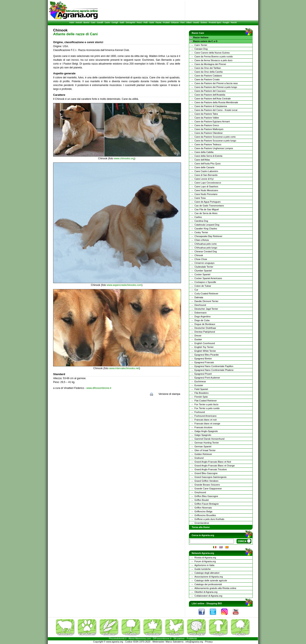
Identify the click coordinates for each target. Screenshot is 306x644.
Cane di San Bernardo (206, 175)
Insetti (196, 23)
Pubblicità (192, 638)
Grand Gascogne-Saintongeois (210, 477)
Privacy (209, 642)
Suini (152, 23)
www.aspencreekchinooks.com (124, 285)
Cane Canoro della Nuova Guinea (212, 53)
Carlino (198, 217)
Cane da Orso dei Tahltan (208, 68)
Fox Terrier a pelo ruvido (207, 408)
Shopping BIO (214, 603)
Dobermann (200, 313)
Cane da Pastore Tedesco (208, 144)
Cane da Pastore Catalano (208, 76)
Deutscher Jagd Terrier (206, 309)
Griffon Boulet (202, 500)
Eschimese (200, 381)
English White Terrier (205, 351)
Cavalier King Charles (206, 229)
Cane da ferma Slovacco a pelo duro (213, 60)
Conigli (115, 23)
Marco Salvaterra (174, 642)
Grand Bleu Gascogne (206, 473)
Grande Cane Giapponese (208, 489)
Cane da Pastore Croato (207, 79)
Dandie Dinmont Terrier (206, 301)
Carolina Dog (201, 221)
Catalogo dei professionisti (208, 584)
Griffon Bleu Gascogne (206, 496)
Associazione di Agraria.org (209, 577)
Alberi (189, 23)
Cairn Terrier (201, 45)
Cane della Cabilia (204, 152)
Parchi (234, 23)
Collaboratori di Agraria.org (208, 596)
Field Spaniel (201, 389)
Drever (198, 336)
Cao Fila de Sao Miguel (207, 209)
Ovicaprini (130, 23)
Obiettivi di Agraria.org (206, 592)
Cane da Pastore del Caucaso (210, 91)
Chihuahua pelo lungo (206, 248)
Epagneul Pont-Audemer (207, 378)
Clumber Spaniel (203, 271)
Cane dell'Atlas (202, 160)
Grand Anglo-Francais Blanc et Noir (213, 462)
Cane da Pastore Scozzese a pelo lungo (215, 141)
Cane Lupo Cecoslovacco (208, 183)
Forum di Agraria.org (205, 561)
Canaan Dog (201, 49)
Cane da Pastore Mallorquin (209, 129)
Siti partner (179, 638)
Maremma (141, 638)
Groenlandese (202, 523)
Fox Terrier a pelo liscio (206, 404)
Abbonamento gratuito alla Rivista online (215, 588)
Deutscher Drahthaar (205, 328)
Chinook (199, 255)
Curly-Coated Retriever (206, 294)
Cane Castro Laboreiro (206, 171)
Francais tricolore (203, 427)
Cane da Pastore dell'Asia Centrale (213, 99)
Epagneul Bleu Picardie (207, 355)
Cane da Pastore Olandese (209, 133)
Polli (146, 23)
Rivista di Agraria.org (205, 558)
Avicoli (79, 23)
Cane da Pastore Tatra (206, 114)
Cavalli (100, 23)
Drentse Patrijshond (205, 332)
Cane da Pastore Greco (207, 125)
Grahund (199, 458)
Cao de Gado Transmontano (209, 206)
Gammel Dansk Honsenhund (209, 439)
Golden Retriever (203, 454)
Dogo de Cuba (202, 320)
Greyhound (200, 492)
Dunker (198, 339)
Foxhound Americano (205, 416)
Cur (196, 290)
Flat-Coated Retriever (206, 401)
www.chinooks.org (124, 158)
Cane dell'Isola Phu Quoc (208, 164)
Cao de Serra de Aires (206, 213)
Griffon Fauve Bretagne (207, 504)
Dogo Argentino (203, 316)
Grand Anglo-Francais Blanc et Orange (215, 466)
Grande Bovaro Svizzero (207, 485)
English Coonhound (205, 343)
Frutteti (166, 23)
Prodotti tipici (215, 23)
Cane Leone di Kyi (204, 179)
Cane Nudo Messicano (206, 190)
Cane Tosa (200, 198)
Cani (93, 23)
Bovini (86, 23)
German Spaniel (203, 446)
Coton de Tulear (203, 286)
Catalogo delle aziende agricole (211, 580)
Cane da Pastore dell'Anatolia (210, 95)
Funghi (226, 23)
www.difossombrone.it (99, 388)
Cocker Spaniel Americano (208, 278)
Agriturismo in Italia (204, 565)
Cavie (107, 23)
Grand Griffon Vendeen (206, 481)
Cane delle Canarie (204, 167)
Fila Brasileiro (202, 393)
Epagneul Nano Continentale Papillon (214, 366)
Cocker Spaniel (202, 274)
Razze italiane (201, 37)
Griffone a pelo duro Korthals (209, 519)
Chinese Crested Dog (206, 251)
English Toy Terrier (204, 347)
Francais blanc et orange (207, 424)
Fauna (159, 23)
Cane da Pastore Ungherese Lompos (214, 148)
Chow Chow (201, 259)
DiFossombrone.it (162, 638)
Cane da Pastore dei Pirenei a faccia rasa (216, 83)
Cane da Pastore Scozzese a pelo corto (215, 137)
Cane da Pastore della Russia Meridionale (216, 102)
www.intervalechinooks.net (124, 368)
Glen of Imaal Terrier (205, 450)
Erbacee (175, 23)
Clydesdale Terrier (204, 267)
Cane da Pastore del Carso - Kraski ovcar (216, 110)
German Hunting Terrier (207, 443)
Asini (72, 23)
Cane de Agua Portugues (208, 202)
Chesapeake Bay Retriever (208, 236)
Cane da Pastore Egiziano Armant (212, 121)
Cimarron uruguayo (204, 263)
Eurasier (199, 385)
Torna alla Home (201, 527)
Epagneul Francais (204, 362)
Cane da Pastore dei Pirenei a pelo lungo (216, 87)
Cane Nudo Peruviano (206, 194)
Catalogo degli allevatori (207, 573)
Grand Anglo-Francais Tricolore (211, 469)
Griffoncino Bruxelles (205, 515)
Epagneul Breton (203, 359)
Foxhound (200, 412)
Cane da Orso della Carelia (209, 72)
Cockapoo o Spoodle (205, 282)
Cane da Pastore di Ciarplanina (211, 106)
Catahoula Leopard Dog (207, 225)
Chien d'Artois (202, 240)
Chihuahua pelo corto (206, 244)
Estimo (204, 23)
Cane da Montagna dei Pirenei (210, 64)
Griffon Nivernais (203, 508)
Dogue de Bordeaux (205, 324)
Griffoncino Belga (203, 511)
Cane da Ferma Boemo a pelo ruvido (214, 56)
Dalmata (199, 297)
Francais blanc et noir (206, 420)
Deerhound (200, 305)
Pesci (139, 23)
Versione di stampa (169, 394)
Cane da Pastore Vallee (207, 118)
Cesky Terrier (201, 232)
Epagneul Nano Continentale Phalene (214, 370)
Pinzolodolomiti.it (118, 638)
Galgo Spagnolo (203, 435)
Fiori (183, 23)
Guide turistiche (203, 569)
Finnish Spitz (201, 397)
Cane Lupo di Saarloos (206, 186)
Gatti (122, 23)
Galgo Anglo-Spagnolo (206, 431)
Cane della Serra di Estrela (208, 156)
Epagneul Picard (203, 374)
